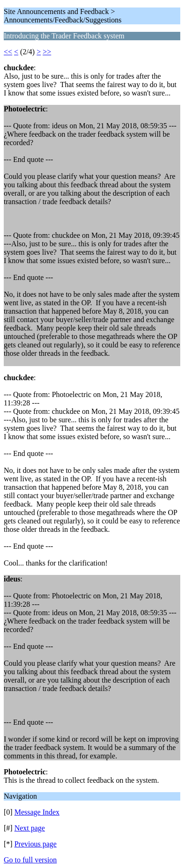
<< (8, 52)
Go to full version (30, 860)
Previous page (36, 844)
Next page (30, 828)
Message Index (37, 812)
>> (47, 52)
